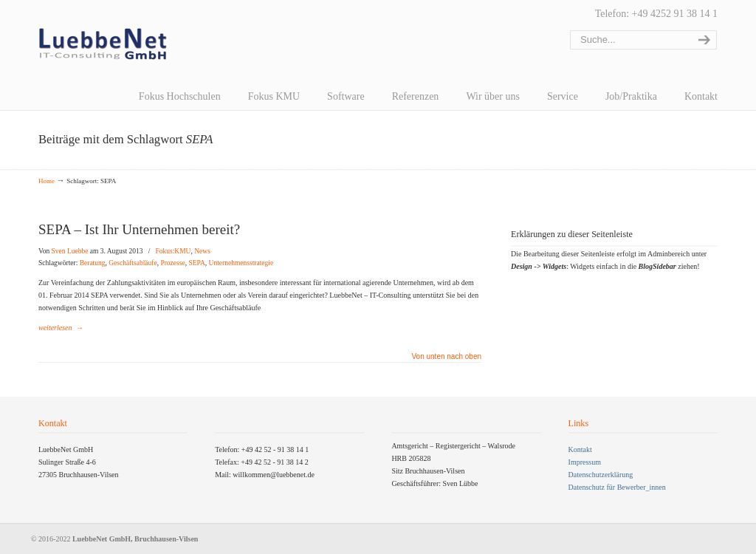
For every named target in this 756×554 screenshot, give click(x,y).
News (202, 251)
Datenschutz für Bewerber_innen (617, 487)
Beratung (93, 263)
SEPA (196, 263)
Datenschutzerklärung (601, 475)
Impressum (585, 462)
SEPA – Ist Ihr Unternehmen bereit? (139, 229)
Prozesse (172, 263)
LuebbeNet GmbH (103, 44)
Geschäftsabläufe (133, 263)
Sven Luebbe (70, 251)
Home (47, 181)
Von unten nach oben (446, 357)
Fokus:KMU (173, 251)
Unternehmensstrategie (241, 263)
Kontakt (580, 449)
